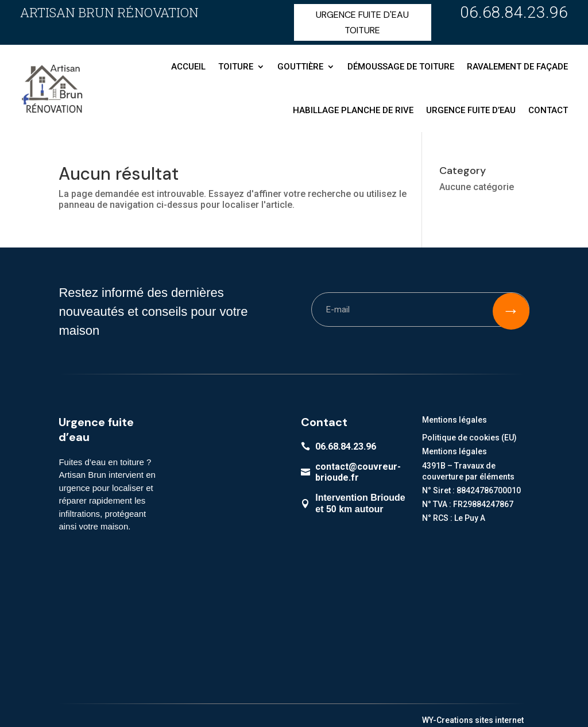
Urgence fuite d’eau (471, 110)
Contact (548, 110)
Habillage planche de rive (353, 110)
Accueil (188, 67)
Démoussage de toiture (401, 67)
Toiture (236, 67)
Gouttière (300, 67)
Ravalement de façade (517, 67)
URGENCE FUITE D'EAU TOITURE (362, 22)
